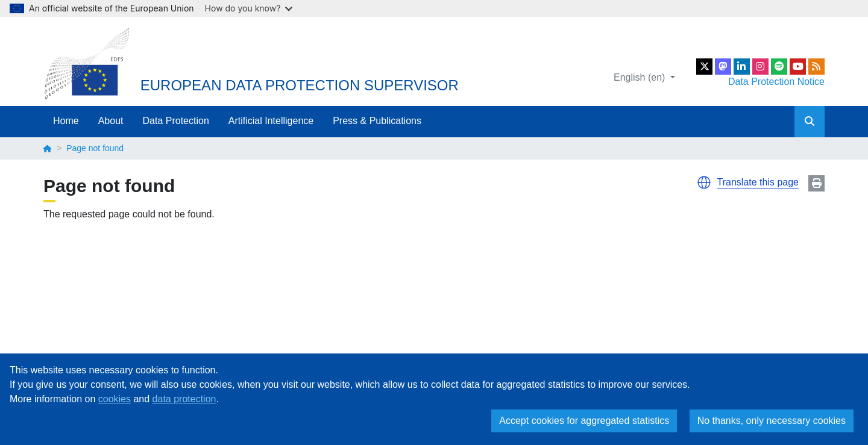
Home (66, 121)
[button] (704, 182)
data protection (184, 399)
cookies (115, 399)
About (111, 121)
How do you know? (249, 8)
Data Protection (176, 121)
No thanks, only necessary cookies (772, 421)
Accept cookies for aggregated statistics (584, 421)
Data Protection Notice (776, 82)
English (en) (641, 77)
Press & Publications (377, 121)
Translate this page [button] (758, 182)
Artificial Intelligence (271, 121)
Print (816, 183)
